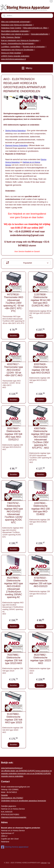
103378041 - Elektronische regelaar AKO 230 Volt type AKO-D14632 (41, 509)
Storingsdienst (7, 798)
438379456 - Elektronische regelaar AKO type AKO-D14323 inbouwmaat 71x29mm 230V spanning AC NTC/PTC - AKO (41, 438)
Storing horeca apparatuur (15, 847)
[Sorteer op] (27, 263)
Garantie (4, 795)
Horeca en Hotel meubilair (11, 53)
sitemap (44, 863)
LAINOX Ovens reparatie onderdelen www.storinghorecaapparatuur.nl (15, 58)
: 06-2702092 (17, 798)
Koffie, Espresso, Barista (11, 37)
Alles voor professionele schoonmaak (15, 22)
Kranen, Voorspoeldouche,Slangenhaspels (17, 43)
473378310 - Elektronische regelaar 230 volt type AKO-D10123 (40, 582)
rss (49, 863)
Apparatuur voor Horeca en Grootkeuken (17, 25)
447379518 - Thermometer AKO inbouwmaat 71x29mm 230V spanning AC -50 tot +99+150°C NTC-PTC (13, 303)
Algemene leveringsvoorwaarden (14, 817)
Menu (27, 68)
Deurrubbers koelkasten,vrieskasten (15, 31)
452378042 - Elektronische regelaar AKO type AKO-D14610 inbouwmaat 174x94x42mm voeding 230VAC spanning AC (13, 588)
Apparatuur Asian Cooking (11, 28)
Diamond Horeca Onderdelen (17, 145)
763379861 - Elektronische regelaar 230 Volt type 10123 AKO (13, 659)
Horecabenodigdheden (40, 34)
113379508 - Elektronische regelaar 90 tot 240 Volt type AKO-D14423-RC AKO (40, 300)
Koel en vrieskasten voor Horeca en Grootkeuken (20, 40)
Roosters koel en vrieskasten (34, 47)
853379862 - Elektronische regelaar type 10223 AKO (40, 659)
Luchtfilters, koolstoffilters (11, 47)
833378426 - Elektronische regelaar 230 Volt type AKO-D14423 (41, 368)
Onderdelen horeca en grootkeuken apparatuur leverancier (24, 801)
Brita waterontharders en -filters (35, 28)
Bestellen (13, 336)
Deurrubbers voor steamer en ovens (15, 34)
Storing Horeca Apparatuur (16, 131)
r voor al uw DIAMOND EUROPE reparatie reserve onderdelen (27, 774)
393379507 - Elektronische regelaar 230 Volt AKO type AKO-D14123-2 (13, 434)
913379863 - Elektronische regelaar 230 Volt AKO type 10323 (13, 718)
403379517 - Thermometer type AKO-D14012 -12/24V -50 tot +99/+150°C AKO (13, 370)
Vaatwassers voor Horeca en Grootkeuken (17, 50)
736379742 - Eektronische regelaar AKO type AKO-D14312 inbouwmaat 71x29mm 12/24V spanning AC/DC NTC (13, 513)
